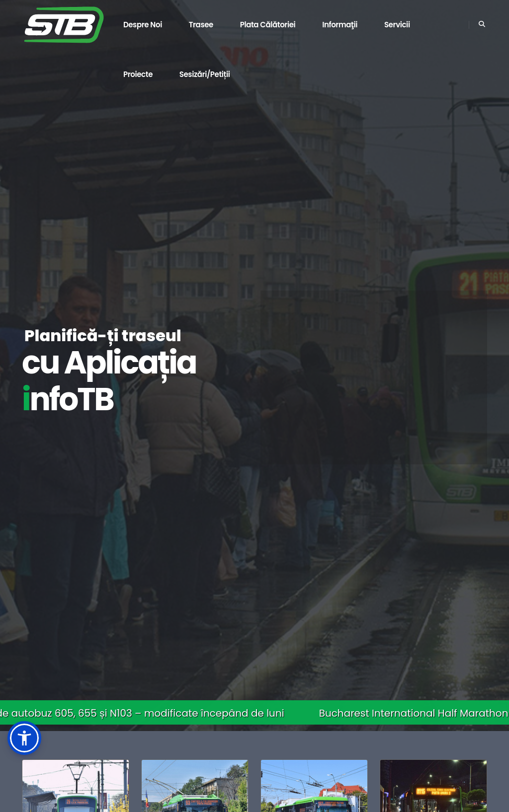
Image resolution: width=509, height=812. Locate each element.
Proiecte (138, 74)
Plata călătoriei (268, 25)
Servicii (397, 25)
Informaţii (340, 25)
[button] (24, 738)
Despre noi (143, 25)
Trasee (201, 25)
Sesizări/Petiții (205, 74)
